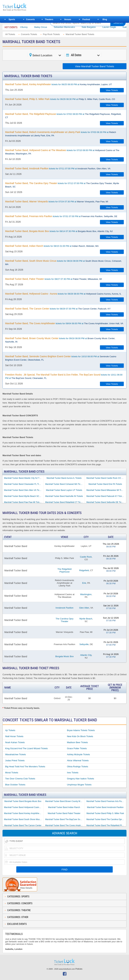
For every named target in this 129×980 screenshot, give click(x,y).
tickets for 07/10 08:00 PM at (62, 152)
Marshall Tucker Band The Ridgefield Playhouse (106, 825)
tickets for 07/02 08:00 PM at (63, 116)
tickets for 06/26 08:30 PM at (60, 99)
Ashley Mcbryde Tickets (79, 754)
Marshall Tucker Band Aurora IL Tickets (64, 478)
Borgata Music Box (64, 656)
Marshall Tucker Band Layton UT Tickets (64, 490)
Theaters (49, 19)
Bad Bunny (30, 27)
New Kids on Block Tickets (80, 736)
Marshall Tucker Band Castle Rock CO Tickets (106, 478)
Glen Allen (84, 608)
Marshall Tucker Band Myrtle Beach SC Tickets (24, 496)
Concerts (30, 19)
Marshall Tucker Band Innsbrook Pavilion (105, 807)
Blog (105, 19)
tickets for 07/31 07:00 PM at (61, 216)
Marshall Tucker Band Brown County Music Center (65, 801)
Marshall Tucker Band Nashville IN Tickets (64, 496)
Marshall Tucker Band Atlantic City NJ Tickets (24, 478)
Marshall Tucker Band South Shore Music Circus (24, 819)
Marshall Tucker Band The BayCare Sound (64, 819)
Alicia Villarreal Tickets (78, 760)
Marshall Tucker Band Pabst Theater (64, 813)
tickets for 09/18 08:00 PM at (60, 340)
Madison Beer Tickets (77, 742)
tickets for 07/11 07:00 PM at (58, 168)
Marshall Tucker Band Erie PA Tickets (105, 484)
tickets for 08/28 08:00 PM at (63, 294)
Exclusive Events (17, 924)
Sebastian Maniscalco (72, 27)
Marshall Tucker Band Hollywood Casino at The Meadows (24, 807)
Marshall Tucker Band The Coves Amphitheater (65, 825)
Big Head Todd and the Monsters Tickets (25, 767)
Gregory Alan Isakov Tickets (81, 779)
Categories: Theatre (19, 910)
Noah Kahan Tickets (15, 742)
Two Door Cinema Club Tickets (20, 779)
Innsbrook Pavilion (64, 608)
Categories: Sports (18, 897)
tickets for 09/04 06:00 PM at (64, 323)
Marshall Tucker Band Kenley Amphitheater (23, 813)
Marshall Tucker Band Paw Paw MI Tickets (23, 502)
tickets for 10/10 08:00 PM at (61, 358)
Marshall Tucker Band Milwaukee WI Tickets (106, 490)
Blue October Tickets (15, 785)
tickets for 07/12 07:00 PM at (62, 185)
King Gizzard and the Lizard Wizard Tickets (26, 748)
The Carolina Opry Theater (64, 620)
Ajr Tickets (10, 730)
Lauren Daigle (117, 27)
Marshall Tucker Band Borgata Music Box (23, 801)
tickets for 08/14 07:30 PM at (59, 231)
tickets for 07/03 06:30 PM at (61, 134)
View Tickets (112, 90)
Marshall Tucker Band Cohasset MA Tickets (65, 484)
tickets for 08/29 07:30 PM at (58, 309)
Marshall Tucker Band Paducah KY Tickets (106, 496)
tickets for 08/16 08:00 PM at (63, 263)
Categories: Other (18, 917)
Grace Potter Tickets (77, 748)
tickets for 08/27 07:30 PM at (54, 279)
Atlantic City (86, 655)
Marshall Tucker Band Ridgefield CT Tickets (65, 502)
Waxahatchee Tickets (16, 754)
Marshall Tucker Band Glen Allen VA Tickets (24, 490)
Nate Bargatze (97, 27)
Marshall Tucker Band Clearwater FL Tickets (24, 484)
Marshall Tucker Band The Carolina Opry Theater (106, 819)
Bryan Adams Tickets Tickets (81, 730)
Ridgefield (84, 570)
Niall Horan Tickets (14, 736)
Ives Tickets (73, 773)
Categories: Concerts (20, 903)
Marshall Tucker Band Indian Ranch (64, 807)
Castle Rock (86, 557)
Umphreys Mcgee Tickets (79, 785)
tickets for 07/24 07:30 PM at (57, 201)
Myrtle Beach (86, 619)
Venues (68, 19)
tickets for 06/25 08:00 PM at (59, 84)
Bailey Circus (49, 27)
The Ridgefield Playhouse (64, 570)
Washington (86, 594)
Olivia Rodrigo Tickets (78, 767)
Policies (79, 969)
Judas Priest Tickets (15, 760)
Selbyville (84, 644)
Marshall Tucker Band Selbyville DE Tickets (106, 502)
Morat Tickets (12, 773)
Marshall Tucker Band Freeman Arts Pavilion (106, 801)
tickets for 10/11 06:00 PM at (64, 376)
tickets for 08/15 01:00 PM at (52, 246)
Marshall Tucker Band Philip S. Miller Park (105, 813)
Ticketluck (24, 7)
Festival (86, 19)
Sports (12, 19)
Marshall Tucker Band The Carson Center (23, 825)
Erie (84, 583)
